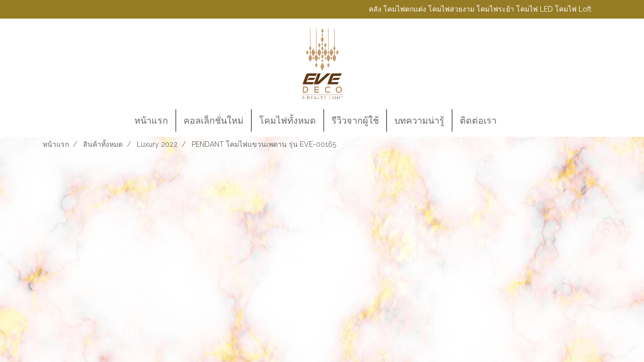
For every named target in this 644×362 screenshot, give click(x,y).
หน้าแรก (151, 120)
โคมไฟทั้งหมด (288, 120)
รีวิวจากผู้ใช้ (355, 120)
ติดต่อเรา (478, 120)
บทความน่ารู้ (419, 120)
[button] (513, 121)
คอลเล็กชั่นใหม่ (214, 120)
